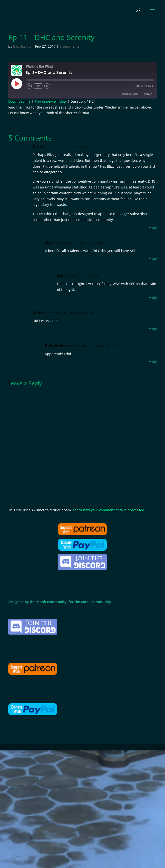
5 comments (69, 46)
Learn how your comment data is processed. (109, 510)
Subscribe (130, 94)
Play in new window (50, 101)
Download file (19, 101)
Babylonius (22, 46)
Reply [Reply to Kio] (152, 228)
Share (149, 94)
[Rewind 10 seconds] (29, 86)
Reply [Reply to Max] (152, 329)
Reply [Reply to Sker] (152, 259)
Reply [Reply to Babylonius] (152, 362)
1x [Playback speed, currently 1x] (38, 86)
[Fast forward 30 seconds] (47, 86)
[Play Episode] (17, 84)
